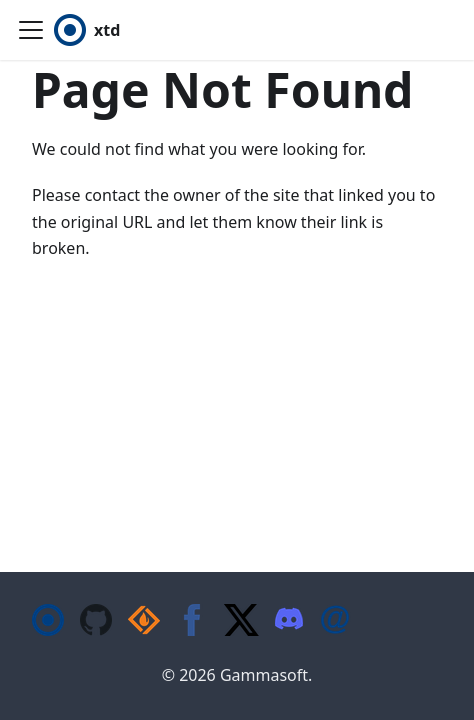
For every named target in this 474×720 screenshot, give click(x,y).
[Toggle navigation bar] (31, 30)
